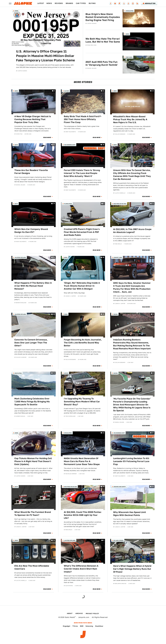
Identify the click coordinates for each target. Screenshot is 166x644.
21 (54, 145)
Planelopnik (68, 204)
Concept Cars (118, 257)
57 (153, 433)
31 (54, 257)
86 (54, 433)
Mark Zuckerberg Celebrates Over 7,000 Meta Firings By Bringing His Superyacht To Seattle (32, 402)
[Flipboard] (120, 3)
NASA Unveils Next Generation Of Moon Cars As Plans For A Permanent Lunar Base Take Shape (82, 461)
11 (103, 91)
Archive (79, 613)
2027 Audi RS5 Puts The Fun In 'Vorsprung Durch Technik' (102, 63)
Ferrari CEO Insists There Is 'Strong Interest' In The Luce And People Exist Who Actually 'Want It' (82, 173)
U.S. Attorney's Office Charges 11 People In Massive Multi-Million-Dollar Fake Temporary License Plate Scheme (45, 56)
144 (53, 487)
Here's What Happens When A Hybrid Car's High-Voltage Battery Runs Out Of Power (132, 569)
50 (153, 487)
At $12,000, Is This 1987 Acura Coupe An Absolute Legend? (132, 231)
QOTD (16, 145)
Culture (67, 91)
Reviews (59, 3)
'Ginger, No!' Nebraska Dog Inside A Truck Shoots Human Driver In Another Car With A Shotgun (82, 286)
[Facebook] (111, 3)
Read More (47, 138)
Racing (116, 314)
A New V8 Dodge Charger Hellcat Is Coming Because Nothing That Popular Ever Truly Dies (33, 119)
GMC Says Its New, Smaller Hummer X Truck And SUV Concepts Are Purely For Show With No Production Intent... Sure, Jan (132, 287)
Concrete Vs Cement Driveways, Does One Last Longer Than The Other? (31, 343)
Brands (69, 3)
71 (153, 204)
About (70, 613)
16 (153, 91)
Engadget (67, 626)
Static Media (70, 617)
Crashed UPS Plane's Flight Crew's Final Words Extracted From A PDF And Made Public (82, 232)
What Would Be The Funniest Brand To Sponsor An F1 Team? (33, 514)
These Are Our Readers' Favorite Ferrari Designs (31, 172)
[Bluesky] (115, 3)
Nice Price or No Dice (120, 204)
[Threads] (128, 3)
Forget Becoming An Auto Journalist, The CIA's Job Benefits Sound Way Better (83, 343)
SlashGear (99, 626)
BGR (82, 626)
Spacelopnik (130, 11)
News (49, 3)
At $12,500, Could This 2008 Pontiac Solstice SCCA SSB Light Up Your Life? (83, 515)
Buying (92, 3)
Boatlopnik (18, 373)
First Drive (129, 57)
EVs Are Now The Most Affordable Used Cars (32, 567)
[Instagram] (133, 3)
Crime (16, 11)
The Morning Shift (70, 145)
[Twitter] (124, 3)
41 (54, 314)
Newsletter (149, 3)
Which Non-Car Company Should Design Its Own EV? (31, 231)
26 (153, 145)
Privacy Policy (92, 614)
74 (54, 204)
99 (103, 257)
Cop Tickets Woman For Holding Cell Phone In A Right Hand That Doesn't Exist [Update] (33, 461)
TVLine (75, 626)
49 (103, 145)
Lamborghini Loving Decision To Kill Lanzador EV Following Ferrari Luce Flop (131, 461)
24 (153, 257)
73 (103, 487)
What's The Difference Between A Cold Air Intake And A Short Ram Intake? (81, 569)
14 (103, 433)
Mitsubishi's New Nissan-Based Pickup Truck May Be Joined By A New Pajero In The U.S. (130, 119)
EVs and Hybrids (118, 540)
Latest (41, 3)
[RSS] (137, 3)
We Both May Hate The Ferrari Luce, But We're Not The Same (103, 40)
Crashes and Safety (120, 487)
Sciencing (89, 626)
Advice (66, 373)
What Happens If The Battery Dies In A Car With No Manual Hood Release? (33, 286)
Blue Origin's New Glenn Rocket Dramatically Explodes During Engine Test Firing (103, 17)
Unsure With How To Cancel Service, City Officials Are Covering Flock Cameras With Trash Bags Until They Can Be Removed (132, 175)
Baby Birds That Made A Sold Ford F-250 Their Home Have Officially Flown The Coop (83, 119)
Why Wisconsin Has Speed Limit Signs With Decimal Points (130, 514)
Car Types (81, 3)
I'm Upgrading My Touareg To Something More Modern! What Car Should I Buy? (82, 402)
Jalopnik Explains (20, 257)
